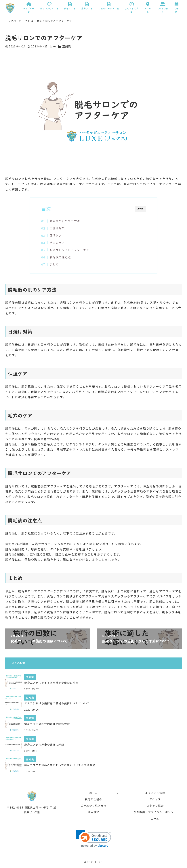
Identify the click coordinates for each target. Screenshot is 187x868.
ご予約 (155, 819)
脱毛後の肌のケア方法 (65, 221)
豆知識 (67, 46)
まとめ (54, 264)
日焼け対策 (57, 228)
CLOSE (140, 209)
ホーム (94, 793)
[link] (93, 839)
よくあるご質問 (155, 793)
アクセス (155, 799)
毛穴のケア (57, 243)
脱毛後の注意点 (60, 257)
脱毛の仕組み (93, 799)
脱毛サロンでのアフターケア (69, 250)
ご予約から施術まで (93, 806)
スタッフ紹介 (155, 806)
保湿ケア (56, 235)
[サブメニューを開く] (118, 793)
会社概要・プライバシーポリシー (155, 812)
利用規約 (93, 812)
